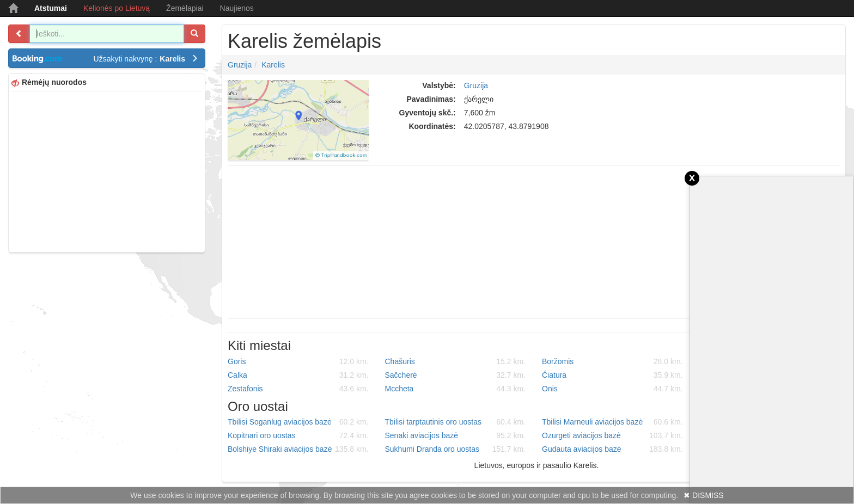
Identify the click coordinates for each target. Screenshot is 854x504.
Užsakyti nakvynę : (146, 59)
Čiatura (612, 375)
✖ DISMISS (703, 495)
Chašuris (456, 361)
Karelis (273, 65)
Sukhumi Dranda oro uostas (456, 449)
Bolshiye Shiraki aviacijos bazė (298, 449)
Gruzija (240, 65)
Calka (298, 375)
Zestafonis (298, 389)
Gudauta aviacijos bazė (612, 449)
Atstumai (51, 8)
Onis (612, 389)
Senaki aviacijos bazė (456, 435)
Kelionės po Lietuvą (117, 8)
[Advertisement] (107, 170)
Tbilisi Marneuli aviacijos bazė (612, 422)
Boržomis (612, 361)
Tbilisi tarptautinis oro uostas (456, 422)
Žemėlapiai (185, 8)
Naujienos (237, 8)
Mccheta (456, 389)
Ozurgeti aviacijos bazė (612, 435)
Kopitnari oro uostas (298, 435)
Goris (298, 361)
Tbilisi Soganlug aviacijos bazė (298, 422)
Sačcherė (456, 375)
